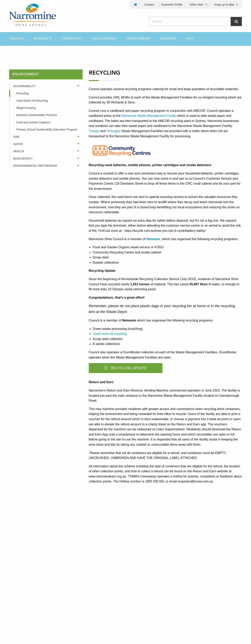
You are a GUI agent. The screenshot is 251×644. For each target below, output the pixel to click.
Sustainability (24, 86)
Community (72, 39)
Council (17, 39)
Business (168, 39)
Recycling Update (125, 368)
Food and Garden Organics (33, 122)
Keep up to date (224, 5)
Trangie (94, 131)
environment (37, 53)
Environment (139, 39)
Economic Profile (172, 5)
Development (105, 39)
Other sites (196, 5)
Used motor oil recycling (110, 334)
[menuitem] (136, 4)
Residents (43, 39)
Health (19, 151)
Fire (17, 137)
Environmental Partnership (35, 166)
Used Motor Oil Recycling (32, 101)
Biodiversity (23, 159)
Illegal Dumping (26, 108)
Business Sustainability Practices (37, 115)
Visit (190, 39)
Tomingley (113, 131)
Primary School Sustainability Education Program (47, 130)
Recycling (23, 93)
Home (13, 53)
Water (18, 144)
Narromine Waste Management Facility (149, 116)
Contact (149, 5)
